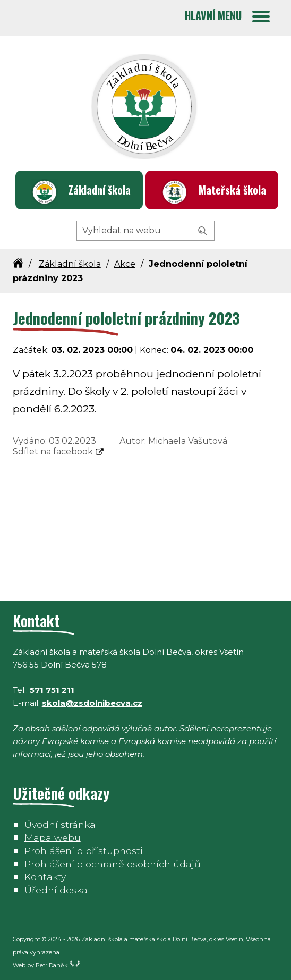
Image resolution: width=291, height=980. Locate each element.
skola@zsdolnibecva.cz (92, 703)
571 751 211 (52, 690)
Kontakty (45, 877)
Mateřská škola (232, 190)
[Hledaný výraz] (145, 231)
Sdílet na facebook (53, 451)
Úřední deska (56, 890)
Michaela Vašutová (188, 441)
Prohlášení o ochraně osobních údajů (113, 864)
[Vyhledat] (203, 231)
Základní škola (100, 190)
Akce (125, 264)
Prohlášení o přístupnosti (84, 851)
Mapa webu (53, 837)
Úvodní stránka (60, 825)
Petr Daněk (58, 965)
